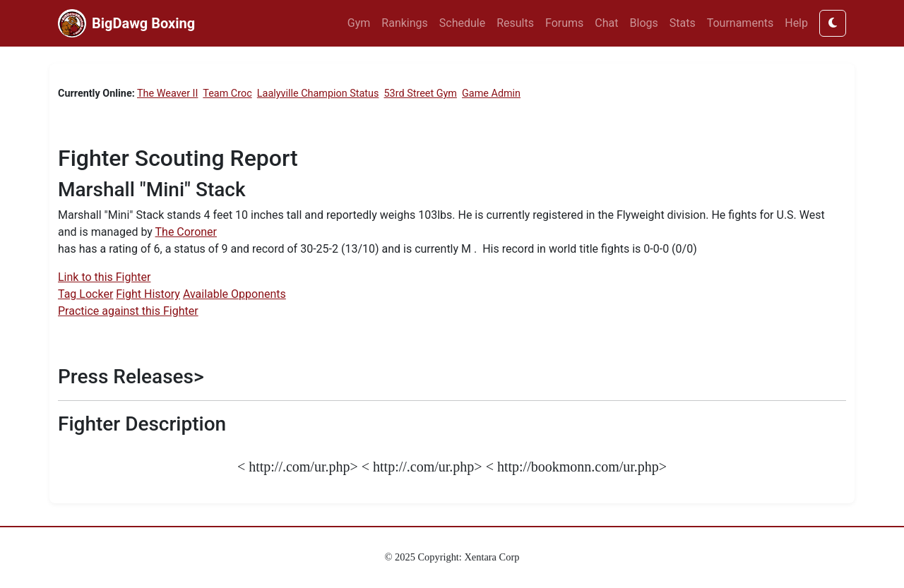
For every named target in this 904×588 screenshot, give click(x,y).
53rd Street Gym (421, 94)
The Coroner (186, 232)
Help (796, 23)
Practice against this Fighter (128, 311)
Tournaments (741, 23)
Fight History (148, 294)
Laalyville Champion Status (318, 94)
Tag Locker (85, 294)
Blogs (644, 23)
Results (515, 23)
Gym (359, 23)
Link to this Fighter (104, 277)
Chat (606, 23)
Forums (564, 23)
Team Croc (227, 94)
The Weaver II (167, 94)
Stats (683, 23)
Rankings (404, 23)
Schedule (462, 23)
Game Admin (491, 94)
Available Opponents (234, 294)
